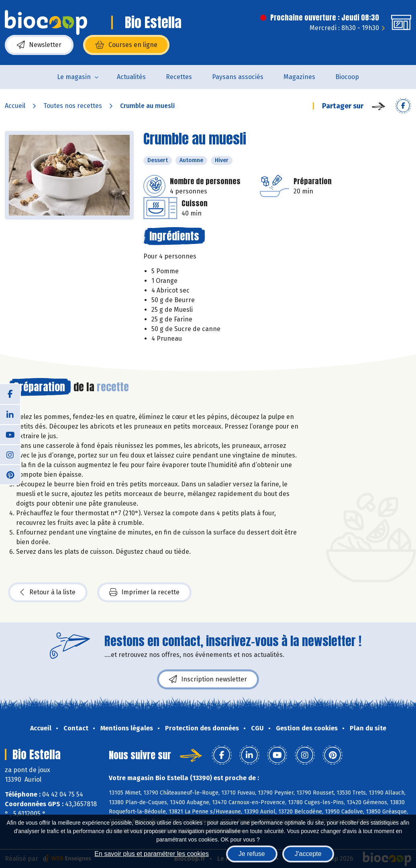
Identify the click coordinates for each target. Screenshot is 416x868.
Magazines (299, 77)
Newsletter (39, 45)
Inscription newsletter (208, 679)
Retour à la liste (48, 592)
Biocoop (347, 77)
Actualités (131, 77)
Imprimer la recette (144, 592)
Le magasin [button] (74, 77)
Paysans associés (238, 77)
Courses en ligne (126, 45)
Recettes (179, 77)
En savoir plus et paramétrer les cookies (152, 854)
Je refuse (252, 854)
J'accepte (308, 854)
